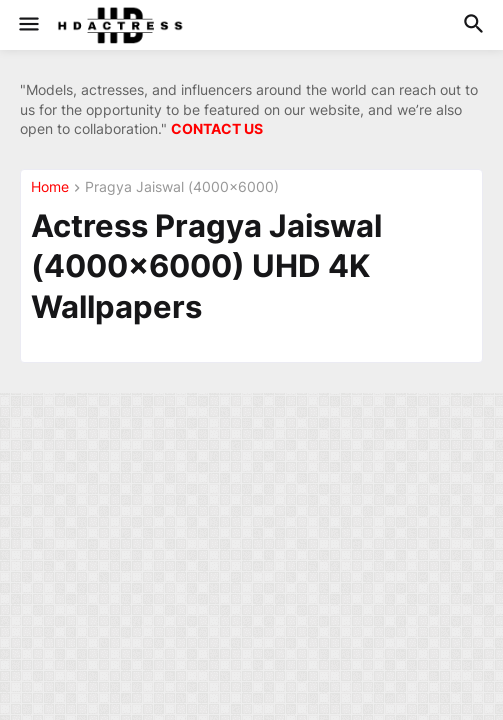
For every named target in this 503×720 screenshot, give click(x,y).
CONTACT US (217, 128)
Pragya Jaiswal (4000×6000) (182, 187)
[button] (27, 25)
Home (50, 187)
